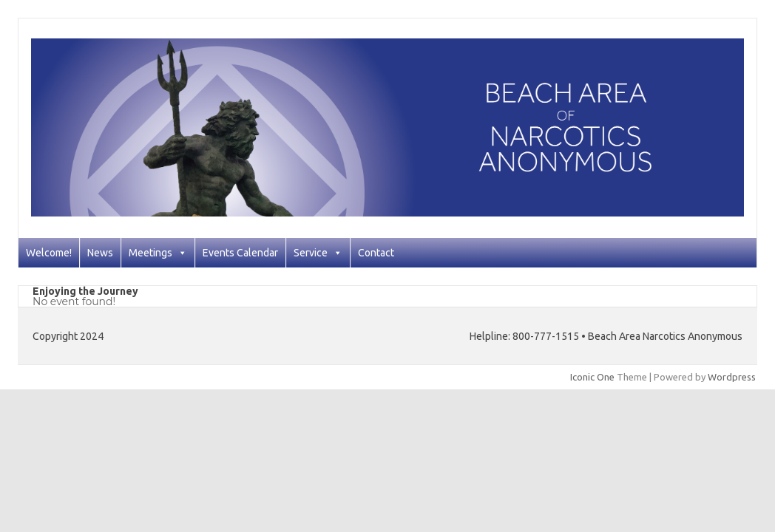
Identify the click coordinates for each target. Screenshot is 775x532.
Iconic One (592, 377)
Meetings (158, 253)
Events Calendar (240, 253)
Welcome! (49, 253)
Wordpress (732, 377)
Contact (376, 253)
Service (318, 253)
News (100, 253)
